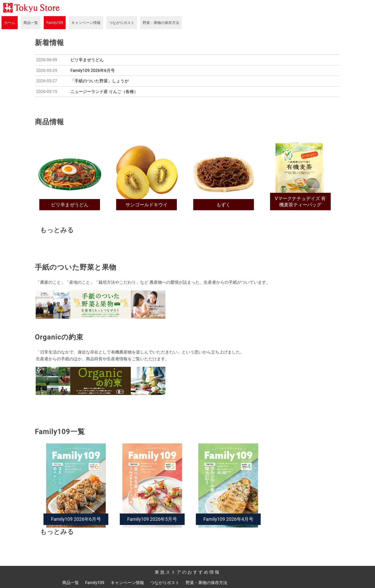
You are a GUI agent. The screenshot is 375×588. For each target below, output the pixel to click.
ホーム (10, 23)
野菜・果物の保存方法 (161, 23)
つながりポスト (122, 23)
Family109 (55, 23)
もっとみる (57, 230)
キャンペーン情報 (86, 23)
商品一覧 (31, 23)
